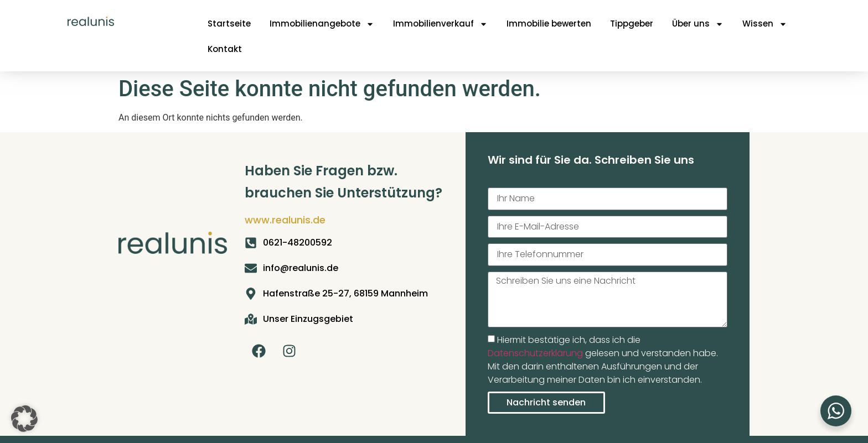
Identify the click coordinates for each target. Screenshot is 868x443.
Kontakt (225, 49)
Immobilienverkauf (440, 24)
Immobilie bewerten (549, 24)
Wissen (765, 24)
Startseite (229, 24)
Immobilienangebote (322, 24)
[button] (24, 419)
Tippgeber (632, 24)
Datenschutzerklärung (535, 353)
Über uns (698, 24)
